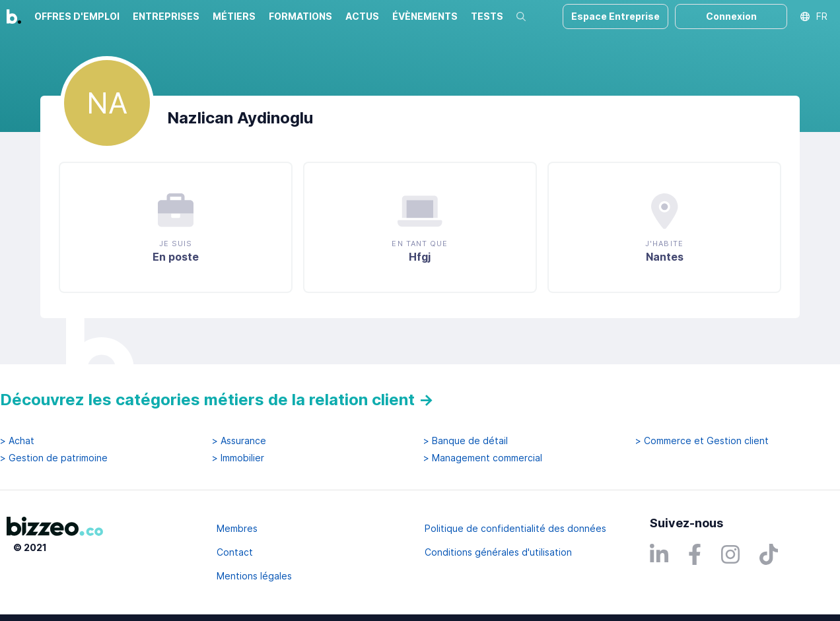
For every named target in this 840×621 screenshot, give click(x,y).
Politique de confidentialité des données (515, 528)
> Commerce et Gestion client (702, 441)
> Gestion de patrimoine (54, 458)
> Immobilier (238, 458)
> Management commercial (483, 458)
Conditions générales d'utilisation (498, 552)
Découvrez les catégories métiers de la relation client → (217, 400)
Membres (237, 528)
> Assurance (239, 441)
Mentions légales (254, 576)
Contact (235, 552)
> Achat (17, 441)
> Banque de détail (466, 441)
